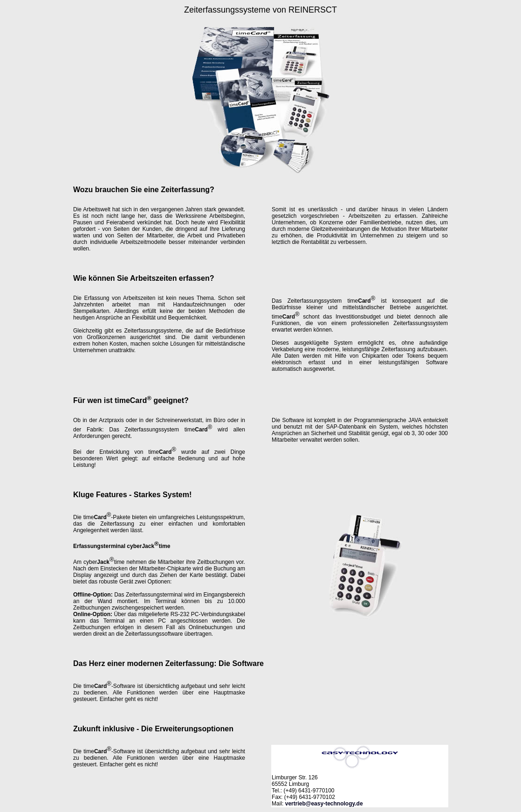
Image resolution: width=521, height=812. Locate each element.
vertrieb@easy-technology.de (324, 804)
